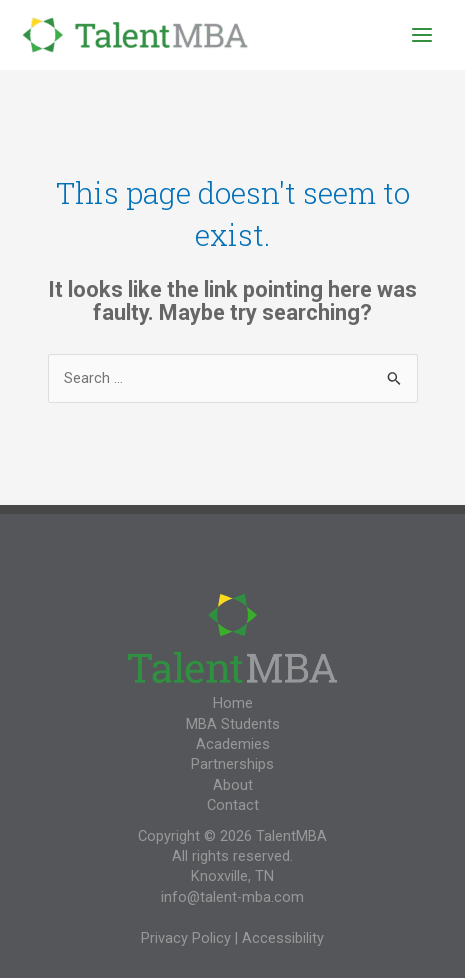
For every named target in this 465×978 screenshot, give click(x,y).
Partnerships (232, 764)
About (233, 785)
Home (233, 703)
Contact (233, 805)
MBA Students (233, 724)
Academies (233, 744)
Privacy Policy (186, 938)
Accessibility (283, 938)
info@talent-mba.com (232, 897)
